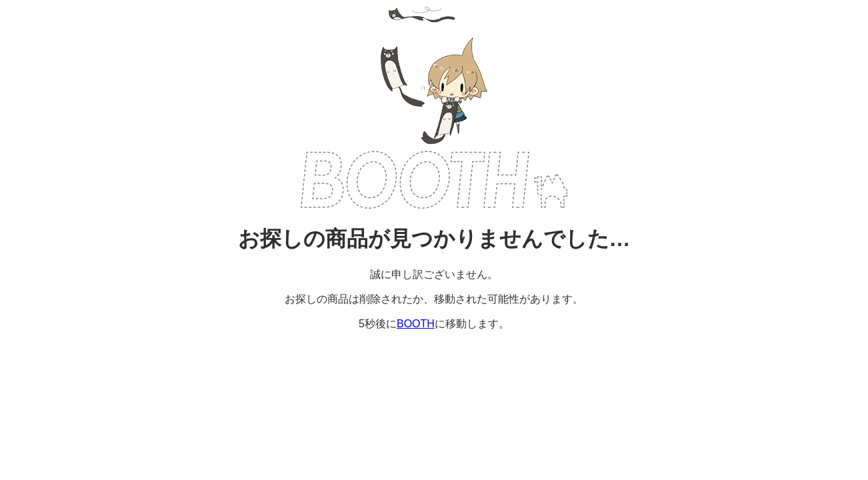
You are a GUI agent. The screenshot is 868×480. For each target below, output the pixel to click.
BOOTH (434, 180)
